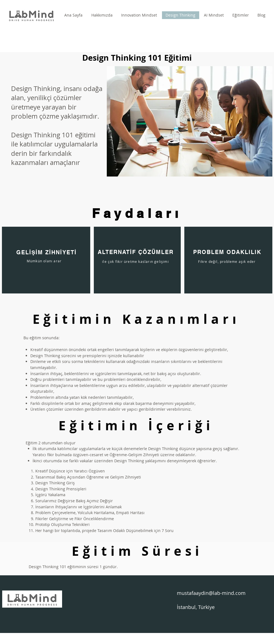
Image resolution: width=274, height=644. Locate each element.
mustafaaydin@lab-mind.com (211, 593)
